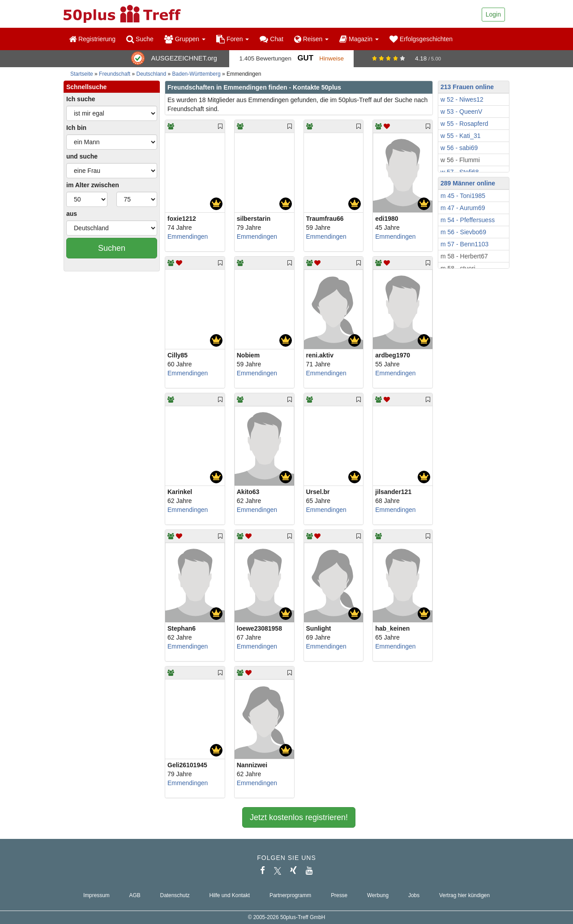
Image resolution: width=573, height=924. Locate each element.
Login (493, 14)
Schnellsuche (86, 87)
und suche (82, 156)
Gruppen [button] (185, 39)
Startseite (82, 74)
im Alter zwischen (93, 185)
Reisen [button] (311, 39)
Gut (305, 58)
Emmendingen (188, 236)
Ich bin (76, 128)
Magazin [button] (359, 39)
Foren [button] (233, 39)
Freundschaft (115, 74)
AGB (135, 895)
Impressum (96, 895)
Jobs (414, 895)
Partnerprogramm (290, 895)
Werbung (378, 895)
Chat (271, 39)
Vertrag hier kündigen (464, 895)
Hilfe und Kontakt (230, 895)
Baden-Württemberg (197, 74)
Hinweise (331, 58)
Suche (140, 39)
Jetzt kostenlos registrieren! (299, 817)
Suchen (112, 248)
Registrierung (92, 39)
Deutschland (152, 74)
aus (72, 214)
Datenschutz (175, 895)
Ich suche (81, 99)
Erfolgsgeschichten (421, 39)
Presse (339, 895)
